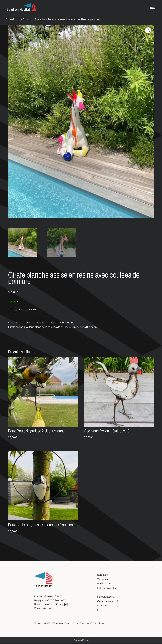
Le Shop (24, 19)
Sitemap (60, 624)
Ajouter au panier (23, 310)
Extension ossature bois (110, 589)
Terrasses (103, 580)
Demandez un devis (108, 606)
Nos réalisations (106, 597)
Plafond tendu (105, 584)
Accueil (10, 19)
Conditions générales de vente (93, 624)
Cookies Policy (71, 624)
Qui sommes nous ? (108, 602)
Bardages (102, 575)
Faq (99, 611)
